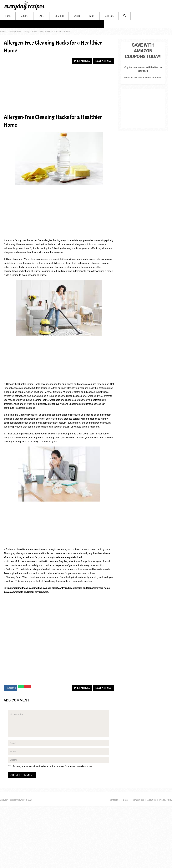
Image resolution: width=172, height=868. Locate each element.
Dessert (59, 16)
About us (70, 24)
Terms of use (48, 24)
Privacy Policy (91, 24)
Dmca (29, 24)
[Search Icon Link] (125, 16)
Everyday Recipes (8, 800)
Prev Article (82, 61)
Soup (92, 16)
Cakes (42, 16)
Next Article (103, 61)
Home (8, 16)
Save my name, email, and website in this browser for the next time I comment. (53, 766)
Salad (77, 16)
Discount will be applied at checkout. (143, 78)
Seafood (109, 16)
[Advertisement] (59, 89)
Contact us (11, 24)
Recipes (25, 16)
